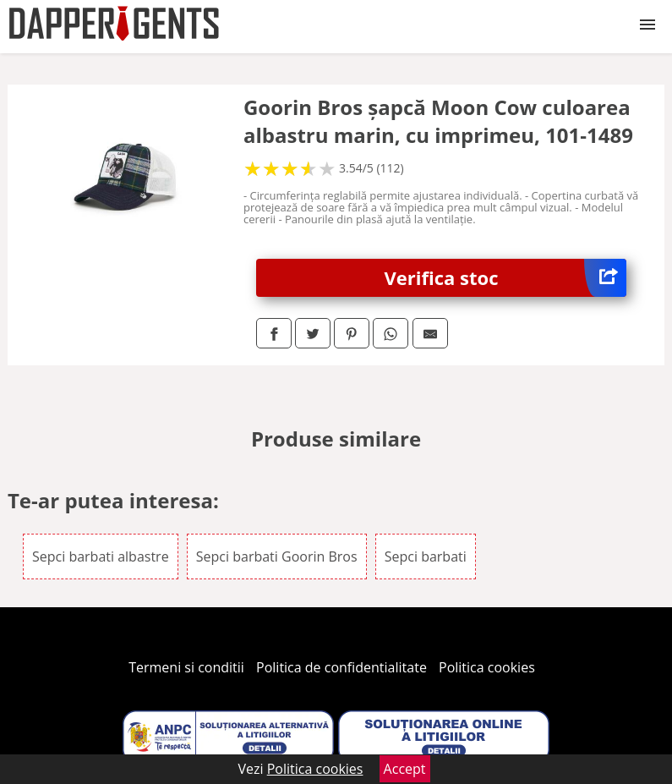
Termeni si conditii (186, 667)
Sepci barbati (426, 556)
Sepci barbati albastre (101, 556)
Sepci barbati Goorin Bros (277, 556)
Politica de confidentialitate (341, 667)
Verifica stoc (506, 278)
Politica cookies (487, 667)
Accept (405, 769)
